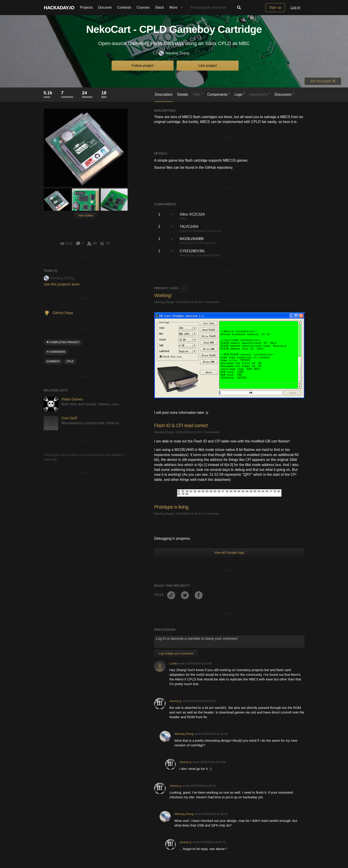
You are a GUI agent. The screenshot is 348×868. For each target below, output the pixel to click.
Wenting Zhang (174, 53)
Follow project (143, 66)
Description (164, 94)
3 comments (212, 302)
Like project (208, 66)
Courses (143, 7)
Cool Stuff (69, 418)
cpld (70, 361)
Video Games (72, 399)
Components (219, 94)
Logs (240, 94)
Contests (124, 7)
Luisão (174, 663)
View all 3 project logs (229, 553)
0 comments (212, 432)
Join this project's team (62, 284)
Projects (86, 7)
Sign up (275, 7)
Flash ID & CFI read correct (181, 425)
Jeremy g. (176, 701)
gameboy (53, 361)
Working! (163, 295)
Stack (160, 7)
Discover (105, 7)
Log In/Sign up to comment (176, 653)
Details (183, 94)
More (177, 8)
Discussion (284, 94)
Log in (295, 7)
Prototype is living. (172, 507)
